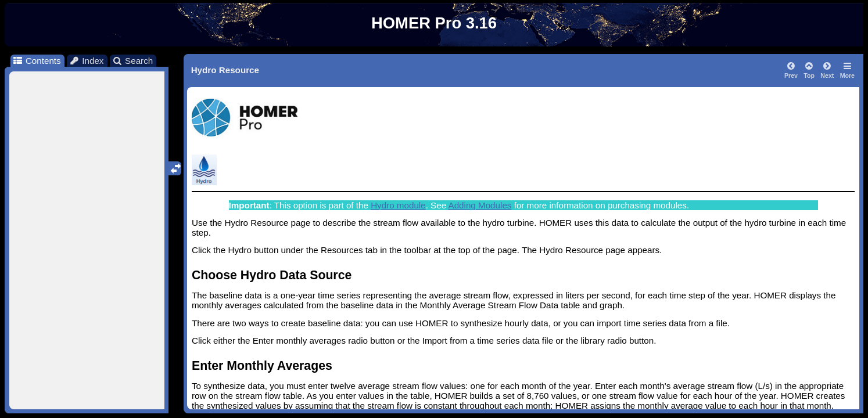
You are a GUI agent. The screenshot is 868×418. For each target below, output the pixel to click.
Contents (36, 61)
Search (133, 61)
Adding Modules (480, 205)
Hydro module (398, 205)
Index (87, 61)
